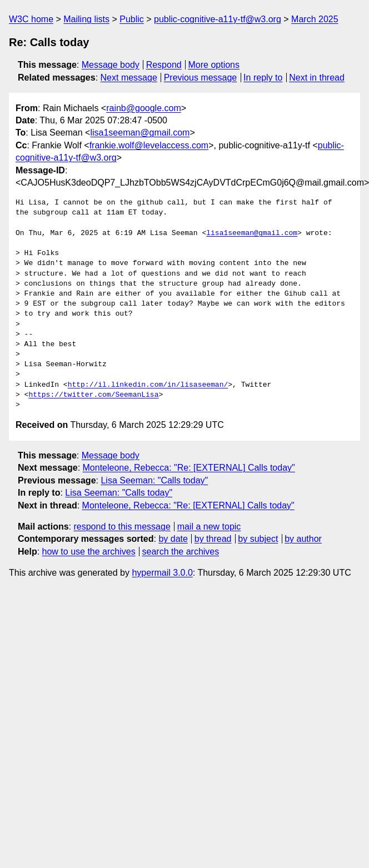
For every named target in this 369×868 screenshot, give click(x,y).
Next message (129, 78)
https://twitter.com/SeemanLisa (93, 395)
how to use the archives (89, 552)
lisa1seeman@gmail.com (140, 133)
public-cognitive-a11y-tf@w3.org (218, 19)
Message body (111, 65)
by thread (213, 539)
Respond (164, 65)
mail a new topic (209, 527)
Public (132, 19)
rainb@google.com (144, 108)
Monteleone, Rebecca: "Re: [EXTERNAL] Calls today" (189, 468)
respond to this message (122, 527)
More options (214, 65)
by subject (258, 539)
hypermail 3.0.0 (162, 573)
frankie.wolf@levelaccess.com (149, 145)
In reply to (263, 78)
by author (303, 539)
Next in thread (317, 78)
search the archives (181, 552)
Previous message (201, 78)
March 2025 (315, 19)
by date (173, 539)
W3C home (31, 19)
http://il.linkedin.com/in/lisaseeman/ (148, 385)
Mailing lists (86, 19)
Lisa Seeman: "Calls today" (154, 480)
